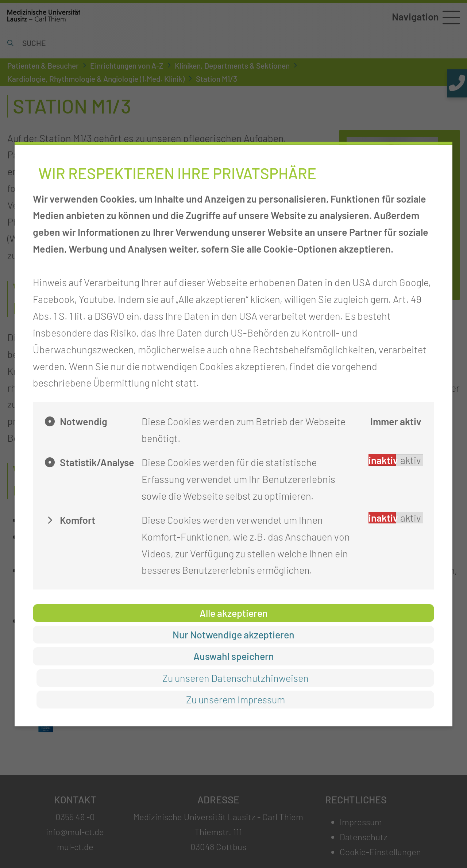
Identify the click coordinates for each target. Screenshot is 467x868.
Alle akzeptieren (234, 613)
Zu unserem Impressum (236, 699)
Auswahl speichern (234, 656)
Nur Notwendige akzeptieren (233, 634)
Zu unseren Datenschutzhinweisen (236, 677)
